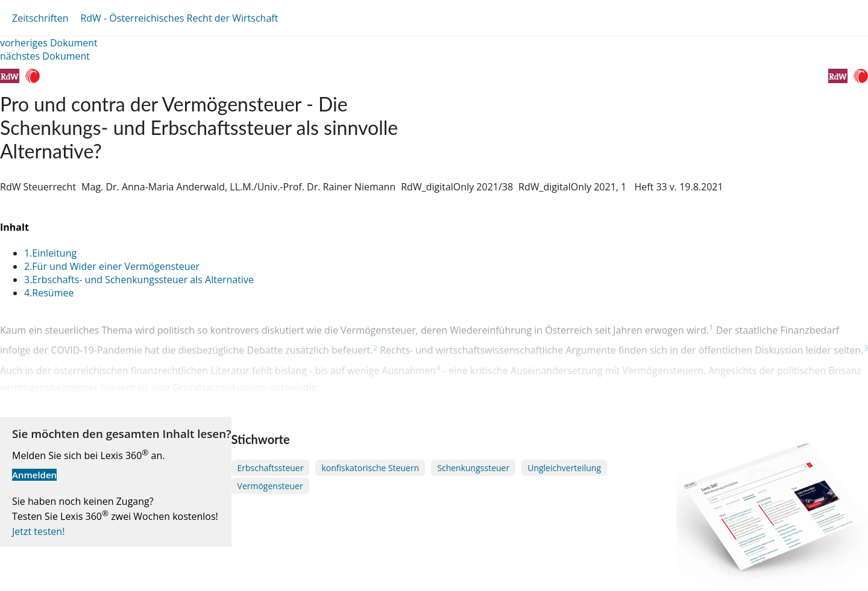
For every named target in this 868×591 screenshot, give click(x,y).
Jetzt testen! (38, 531)
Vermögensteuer (270, 486)
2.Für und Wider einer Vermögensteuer (112, 266)
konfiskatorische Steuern (370, 468)
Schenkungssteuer (473, 468)
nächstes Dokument (45, 56)
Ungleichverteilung (564, 468)
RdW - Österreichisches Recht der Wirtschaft (179, 18)
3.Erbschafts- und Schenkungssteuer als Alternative (139, 280)
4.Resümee (49, 293)
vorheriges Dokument (49, 43)
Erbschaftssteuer (271, 468)
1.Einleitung (50, 253)
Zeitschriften (40, 18)
